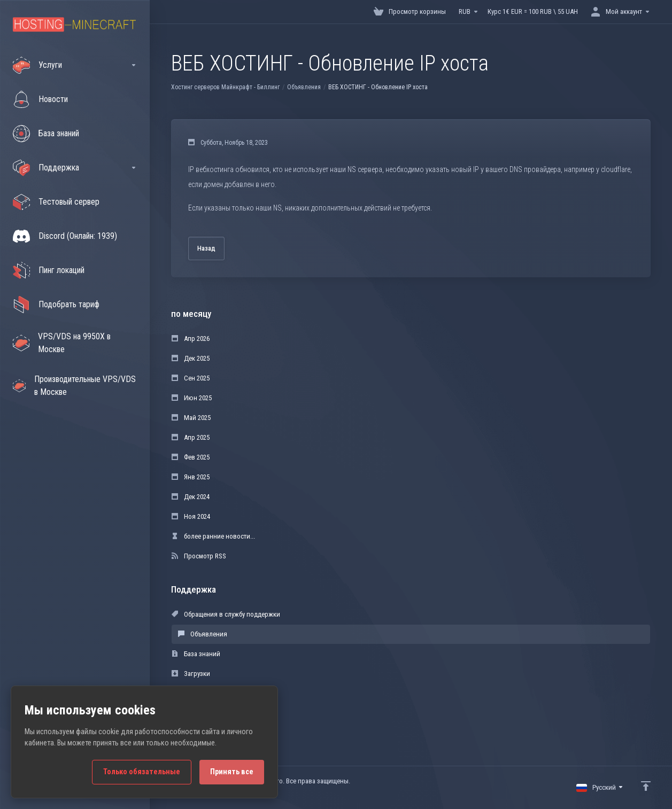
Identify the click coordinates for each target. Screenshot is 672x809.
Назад (206, 248)
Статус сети (194, 693)
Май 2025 (191, 418)
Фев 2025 (191, 457)
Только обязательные (142, 772)
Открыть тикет (199, 713)
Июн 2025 (192, 398)
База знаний (196, 654)
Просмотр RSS (199, 556)
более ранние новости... (213, 536)
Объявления (304, 87)
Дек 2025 (191, 358)
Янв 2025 (191, 477)
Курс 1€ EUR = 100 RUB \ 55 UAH (533, 11)
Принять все (232, 772)
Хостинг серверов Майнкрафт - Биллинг (225, 87)
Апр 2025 (191, 437)
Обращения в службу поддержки (226, 614)
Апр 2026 (191, 339)
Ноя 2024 (191, 516)
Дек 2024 (191, 497)
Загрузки (191, 674)
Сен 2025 (191, 378)
